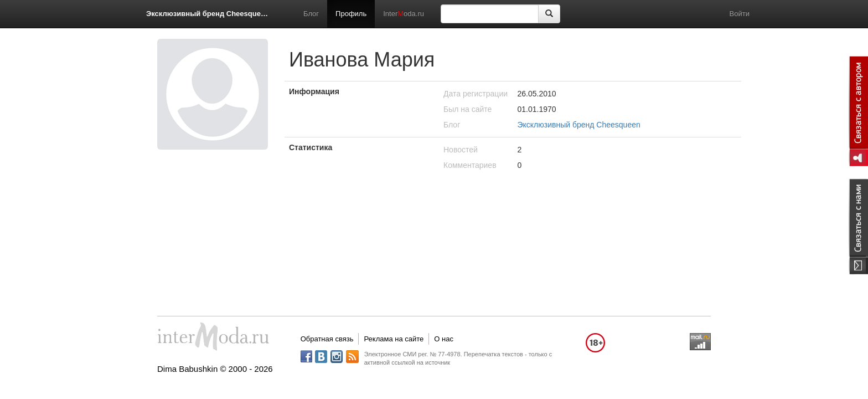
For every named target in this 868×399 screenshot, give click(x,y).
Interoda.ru (404, 14)
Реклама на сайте (394, 339)
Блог (311, 14)
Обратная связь (327, 339)
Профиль (351, 14)
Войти (740, 14)
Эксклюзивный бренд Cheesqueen (207, 14)
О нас (444, 339)
